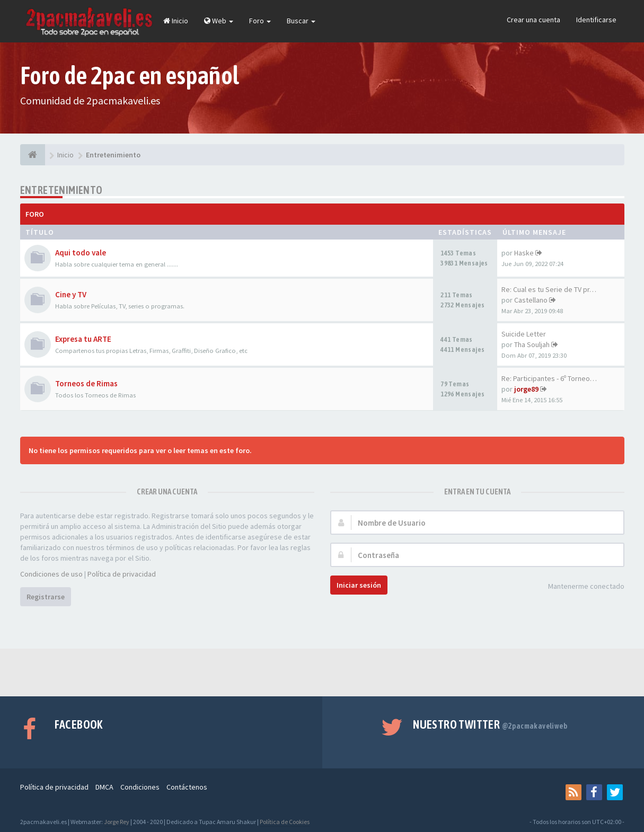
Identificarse (596, 20)
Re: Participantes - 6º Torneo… (549, 378)
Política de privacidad (122, 574)
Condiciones (140, 787)
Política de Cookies (285, 822)
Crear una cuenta (533, 20)
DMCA (104, 787)
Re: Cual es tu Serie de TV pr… (549, 289)
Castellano (531, 300)
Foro (260, 21)
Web (219, 21)
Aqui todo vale (81, 253)
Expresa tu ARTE (83, 339)
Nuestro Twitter (490, 724)
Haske (524, 253)
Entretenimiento (61, 190)
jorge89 (526, 389)
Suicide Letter (524, 334)
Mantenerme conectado (580, 587)
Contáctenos (187, 787)
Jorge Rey (117, 822)
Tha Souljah (532, 344)
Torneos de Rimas (86, 383)
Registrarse (46, 597)
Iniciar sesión (359, 585)
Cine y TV (71, 294)
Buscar (301, 21)
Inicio (176, 21)
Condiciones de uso (51, 574)
